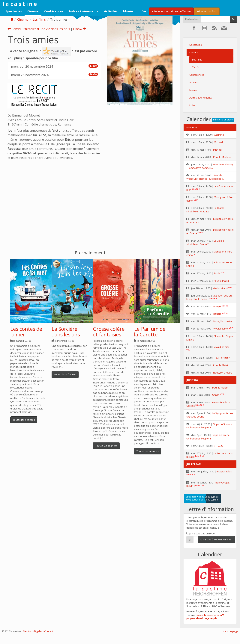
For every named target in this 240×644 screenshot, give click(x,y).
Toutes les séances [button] (24, 420)
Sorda (217, 273)
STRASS (218, 446)
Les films (39, 19)
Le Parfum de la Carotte (150, 332)
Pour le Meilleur (222, 157)
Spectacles (14, 11)
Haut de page (230, 631)
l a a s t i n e (20, 4)
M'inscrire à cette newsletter (216, 539)
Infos (142, 11)
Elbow (80, 29)
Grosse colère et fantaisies (109, 332)
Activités (111, 11)
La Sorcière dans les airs (66, 332)
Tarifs (195, 67)
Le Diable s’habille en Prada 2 (205, 210)
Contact (49, 631)
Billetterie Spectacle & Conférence (171, 11)
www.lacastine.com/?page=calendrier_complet (205, 617)
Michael (218, 142)
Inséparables (224, 471)
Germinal (219, 135)
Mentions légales (33, 631)
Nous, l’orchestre (223, 321)
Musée (128, 11)
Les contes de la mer (26, 332)
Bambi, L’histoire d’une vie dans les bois (39, 29)
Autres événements (84, 11)
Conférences (54, 11)
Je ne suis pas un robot (201, 533)
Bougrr (217, 306)
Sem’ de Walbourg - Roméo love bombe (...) (210, 166)
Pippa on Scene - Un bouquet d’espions (209, 426)
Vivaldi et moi (220, 288)
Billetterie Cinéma (207, 11)
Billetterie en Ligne (223, 120)
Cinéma (33, 11)
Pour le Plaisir (221, 281)
